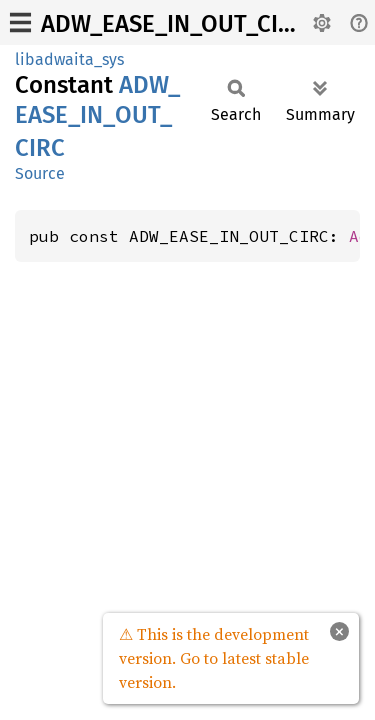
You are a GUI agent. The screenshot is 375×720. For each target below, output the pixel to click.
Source (40, 173)
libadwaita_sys (69, 59)
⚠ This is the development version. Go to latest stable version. (214, 658)
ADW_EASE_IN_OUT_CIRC (174, 24)
